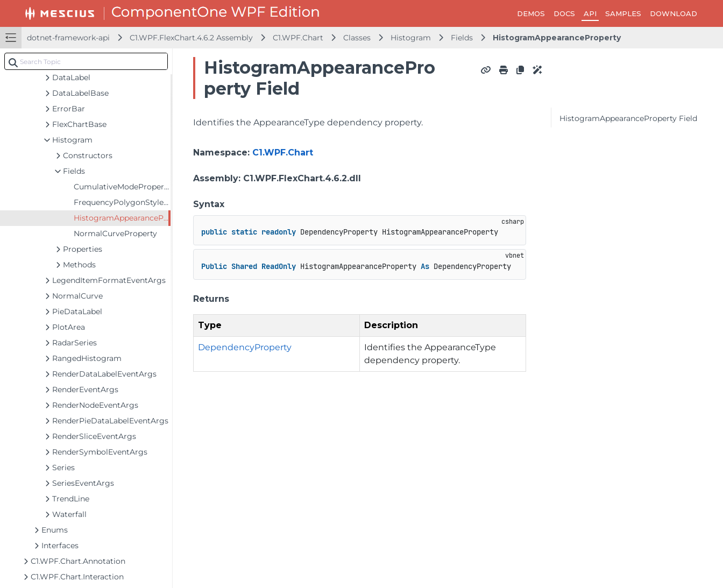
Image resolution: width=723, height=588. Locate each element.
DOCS (564, 13)
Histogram (411, 38)
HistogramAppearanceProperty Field (628, 118)
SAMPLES (623, 13)
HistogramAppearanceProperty (557, 38)
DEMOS (531, 13)
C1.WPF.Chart (298, 38)
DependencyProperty (245, 347)
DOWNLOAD (674, 13)
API (590, 13)
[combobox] (86, 61)
